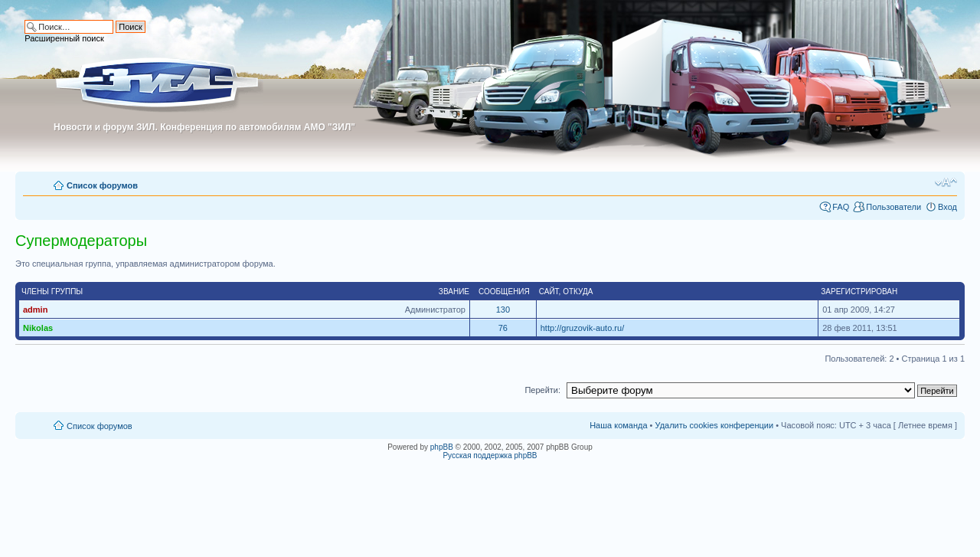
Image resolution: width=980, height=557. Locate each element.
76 (503, 328)
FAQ (841, 207)
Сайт (549, 292)
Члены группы (52, 292)
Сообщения (504, 292)
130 (503, 310)
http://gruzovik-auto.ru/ (582, 328)
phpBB (442, 447)
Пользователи (893, 207)
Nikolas (38, 328)
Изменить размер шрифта (946, 182)
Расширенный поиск (64, 38)
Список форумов (102, 185)
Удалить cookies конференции (715, 425)
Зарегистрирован (859, 292)
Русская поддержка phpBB (490, 455)
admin (35, 310)
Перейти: (542, 390)
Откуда (578, 292)
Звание (454, 292)
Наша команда (618, 425)
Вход (947, 207)
